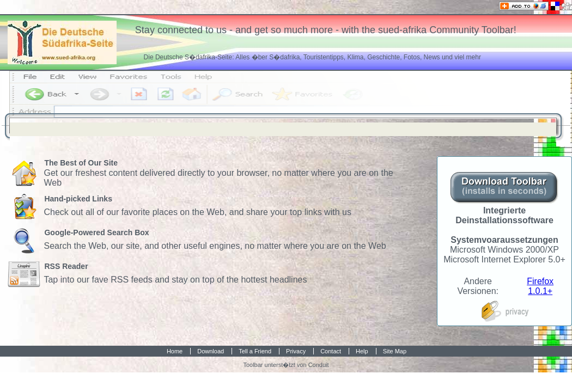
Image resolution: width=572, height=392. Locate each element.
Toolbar (253, 365)
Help (362, 351)
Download (211, 351)
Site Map (395, 351)
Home (175, 351)
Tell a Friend (255, 351)
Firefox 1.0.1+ (540, 286)
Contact (331, 351)
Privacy (296, 351)
